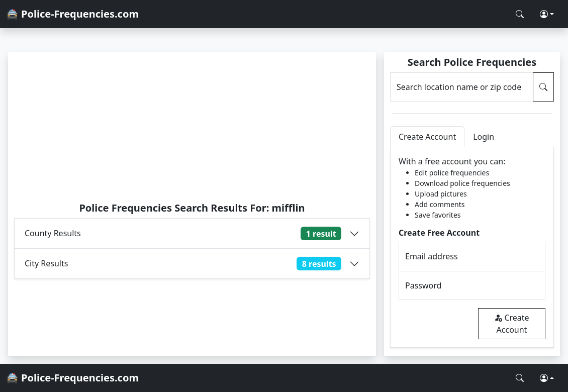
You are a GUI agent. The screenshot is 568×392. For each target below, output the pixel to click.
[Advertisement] (192, 127)
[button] (547, 14)
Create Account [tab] (427, 137)
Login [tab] (484, 137)
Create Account (511, 324)
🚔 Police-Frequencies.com (72, 14)
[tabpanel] (472, 248)
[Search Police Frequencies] (520, 14)
